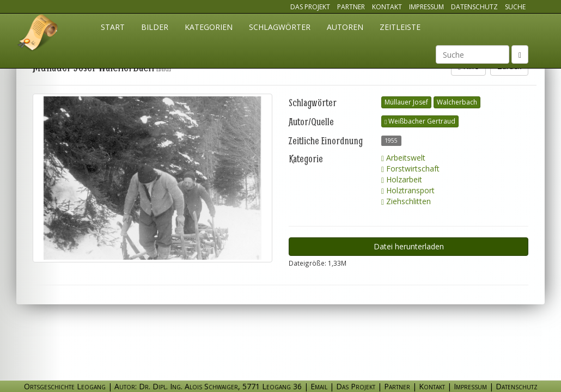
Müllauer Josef (406, 102)
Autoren (345, 27)
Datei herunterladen (409, 246)
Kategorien (209, 27)
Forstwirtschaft (410, 169)
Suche (515, 7)
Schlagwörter (280, 27)
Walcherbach (457, 102)
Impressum (426, 7)
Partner (351, 7)
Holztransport (408, 190)
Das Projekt (310, 7)
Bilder (155, 27)
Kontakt (387, 7)
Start (113, 27)
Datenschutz (474, 7)
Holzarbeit (402, 179)
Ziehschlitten (406, 201)
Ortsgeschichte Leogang (38, 34)
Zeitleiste (400, 27)
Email (319, 386)
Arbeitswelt (403, 158)
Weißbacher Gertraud (420, 121)
